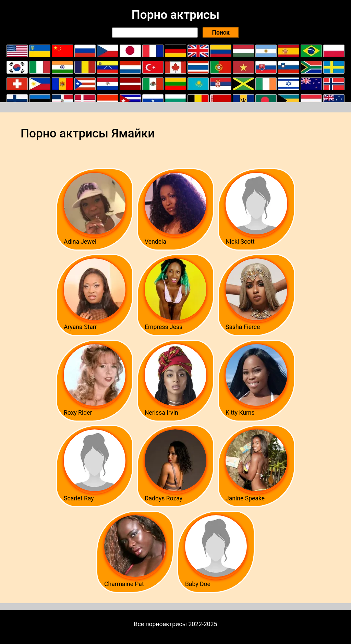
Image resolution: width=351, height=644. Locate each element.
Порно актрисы (175, 15)
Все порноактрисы (161, 624)
